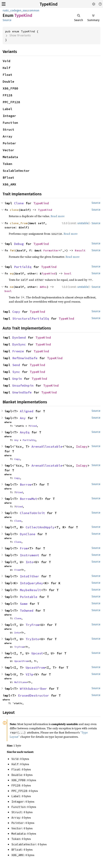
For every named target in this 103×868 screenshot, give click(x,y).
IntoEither (30, 576)
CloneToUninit (32, 513)
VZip (30, 674)
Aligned (27, 411)
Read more (58, 216)
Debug (19, 244)
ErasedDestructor (34, 695)
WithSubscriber (33, 689)
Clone (19, 203)
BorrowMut (29, 499)
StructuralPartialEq (31, 318)
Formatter (51, 250)
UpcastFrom (21, 661)
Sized (33, 426)
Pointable (29, 597)
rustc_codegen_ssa (15, 10)
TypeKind (49, 4)
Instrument (30, 555)
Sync (16, 372)
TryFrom (32, 625)
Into (30, 562)
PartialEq (23, 267)
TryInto (32, 639)
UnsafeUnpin (23, 385)
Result (80, 250)
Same (24, 604)
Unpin (17, 379)
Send (16, 365)
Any (23, 418)
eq (12, 273)
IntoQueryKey (31, 583)
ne (12, 287)
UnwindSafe (22, 392)
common (34, 10)
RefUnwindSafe (25, 358)
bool (68, 273)
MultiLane (21, 682)
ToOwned (27, 611)
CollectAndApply (40, 527)
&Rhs (43, 287)
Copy (16, 312)
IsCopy (82, 446)
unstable (83, 223)
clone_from (19, 223)
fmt (12, 250)
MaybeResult (30, 590)
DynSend (19, 337)
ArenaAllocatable (47, 446)
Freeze (18, 351)
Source (7, 20)
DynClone (28, 534)
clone (14, 210)
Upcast (37, 653)
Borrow (26, 484)
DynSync (19, 344)
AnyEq (25, 432)
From (24, 548)
